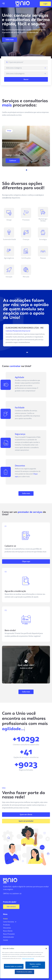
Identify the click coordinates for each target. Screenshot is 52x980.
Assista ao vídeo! (26, 668)
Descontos (7, 928)
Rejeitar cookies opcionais (35, 965)
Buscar (26, 79)
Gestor (6, 940)
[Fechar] (46, 949)
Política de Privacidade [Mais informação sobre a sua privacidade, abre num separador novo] (28, 959)
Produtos (6, 925)
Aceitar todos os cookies (14, 966)
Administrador (8, 937)
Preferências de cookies (24, 972)
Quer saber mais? (26, 665)
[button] (45, 4)
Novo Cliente (8, 931)
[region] (24, 962)
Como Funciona (10, 922)
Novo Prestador (9, 934)
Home (5, 919)
